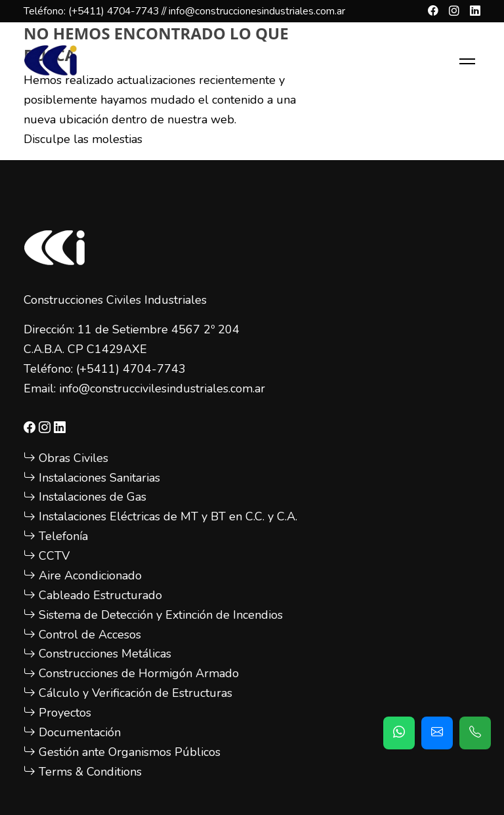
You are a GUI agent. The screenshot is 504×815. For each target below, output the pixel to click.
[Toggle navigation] (467, 61)
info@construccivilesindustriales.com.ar (162, 388)
